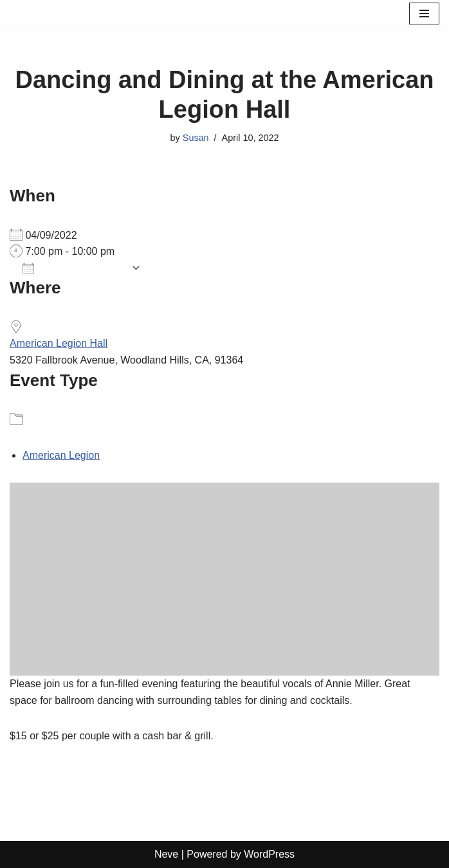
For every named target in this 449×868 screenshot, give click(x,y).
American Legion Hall (59, 343)
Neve (166, 854)
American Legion (61, 455)
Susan (196, 138)
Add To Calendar (74, 268)
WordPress (269, 854)
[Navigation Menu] (424, 14)
